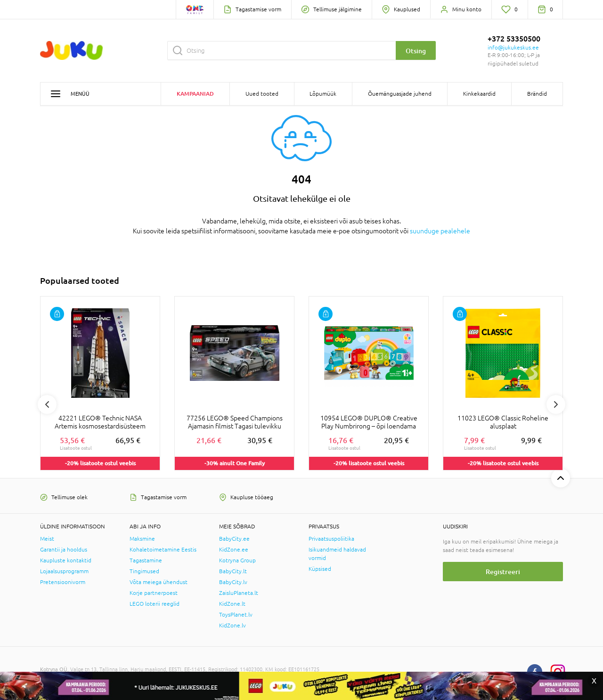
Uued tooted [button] (262, 94)
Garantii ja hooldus (64, 550)
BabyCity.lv (233, 582)
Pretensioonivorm (63, 582)
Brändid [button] (537, 94)
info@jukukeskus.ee (513, 48)
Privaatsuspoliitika (331, 539)
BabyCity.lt (233, 571)
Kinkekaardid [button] (479, 94)
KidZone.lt (232, 604)
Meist (47, 539)
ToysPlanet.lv (236, 615)
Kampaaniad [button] (195, 94)
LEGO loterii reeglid (155, 604)
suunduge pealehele (440, 231)
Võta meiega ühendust (159, 582)
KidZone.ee (234, 550)
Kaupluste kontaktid (66, 560)
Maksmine (142, 539)
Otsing (416, 51)
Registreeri (503, 572)
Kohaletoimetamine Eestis (163, 550)
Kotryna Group (237, 560)
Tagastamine (146, 560)
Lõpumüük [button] (323, 94)
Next (556, 404)
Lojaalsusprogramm (64, 571)
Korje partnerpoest (154, 593)
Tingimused (144, 571)
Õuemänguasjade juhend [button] (400, 94)
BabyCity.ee (234, 539)
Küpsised (320, 569)
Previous (47, 404)
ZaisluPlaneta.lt (239, 593)
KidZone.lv (232, 626)
